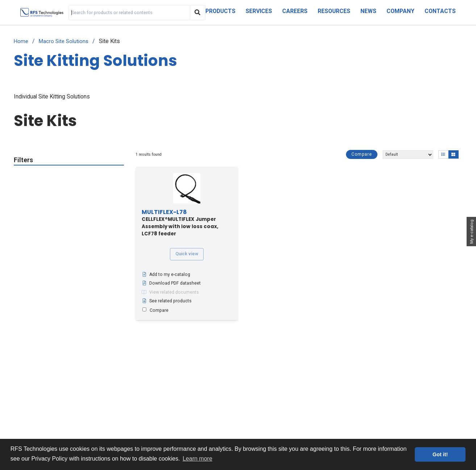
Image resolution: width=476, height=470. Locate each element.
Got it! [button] (440, 454)
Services (259, 11)
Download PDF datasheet (171, 283)
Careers (295, 11)
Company (400, 11)
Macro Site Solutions (64, 41)
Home (21, 41)
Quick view (187, 254)
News (368, 11)
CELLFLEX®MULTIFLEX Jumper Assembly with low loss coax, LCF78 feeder (180, 223)
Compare (362, 154)
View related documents (170, 292)
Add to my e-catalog (166, 274)
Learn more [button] (197, 459)
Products (220, 11)
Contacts (440, 11)
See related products (167, 301)
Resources (334, 11)
